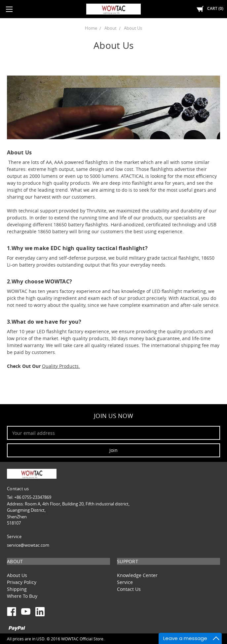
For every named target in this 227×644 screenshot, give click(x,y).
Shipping (17, 589)
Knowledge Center (137, 575)
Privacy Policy (22, 582)
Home (91, 28)
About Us (133, 28)
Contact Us (129, 589)
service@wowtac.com (28, 545)
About (111, 28)
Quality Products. (61, 366)
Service (125, 582)
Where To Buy (22, 596)
